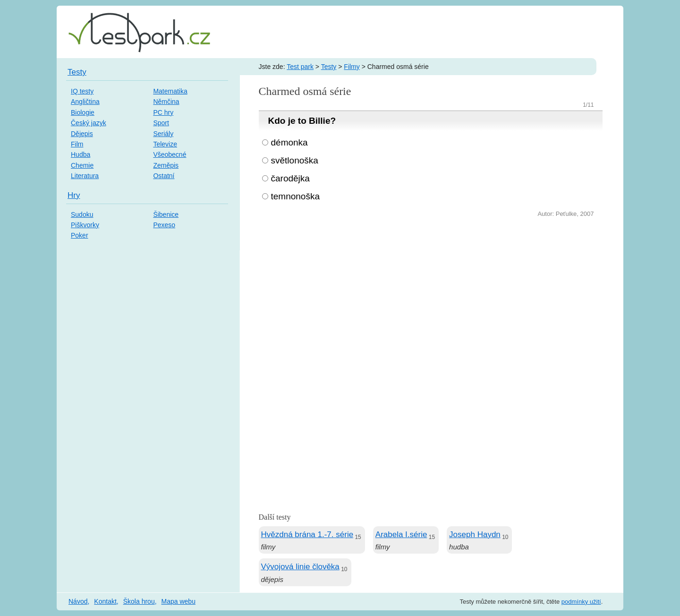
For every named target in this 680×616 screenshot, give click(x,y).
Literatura (85, 176)
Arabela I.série (401, 535)
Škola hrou (139, 601)
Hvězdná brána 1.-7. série (307, 535)
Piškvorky (85, 225)
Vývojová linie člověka (300, 567)
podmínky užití (581, 602)
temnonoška (296, 196)
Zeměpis (166, 165)
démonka (289, 142)
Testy (329, 67)
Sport (161, 123)
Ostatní (164, 176)
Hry (74, 195)
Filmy (352, 67)
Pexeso (164, 225)
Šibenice (166, 214)
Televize (165, 144)
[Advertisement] (431, 291)
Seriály (163, 134)
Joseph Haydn (475, 535)
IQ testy (82, 91)
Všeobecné (170, 154)
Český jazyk (89, 123)
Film (77, 144)
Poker (80, 235)
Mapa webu (178, 601)
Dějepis (82, 134)
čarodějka (290, 178)
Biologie (83, 112)
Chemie (82, 165)
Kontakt (105, 601)
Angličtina (85, 102)
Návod (78, 601)
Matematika (170, 91)
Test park (300, 67)
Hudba (81, 154)
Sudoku (82, 214)
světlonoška (295, 160)
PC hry (163, 112)
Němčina (166, 102)
